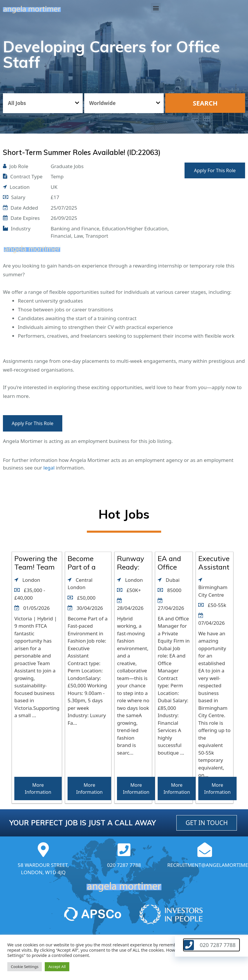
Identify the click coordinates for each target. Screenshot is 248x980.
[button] (156, 8)
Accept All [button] (57, 967)
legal (49, 468)
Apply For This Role (215, 170)
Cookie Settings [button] (25, 967)
